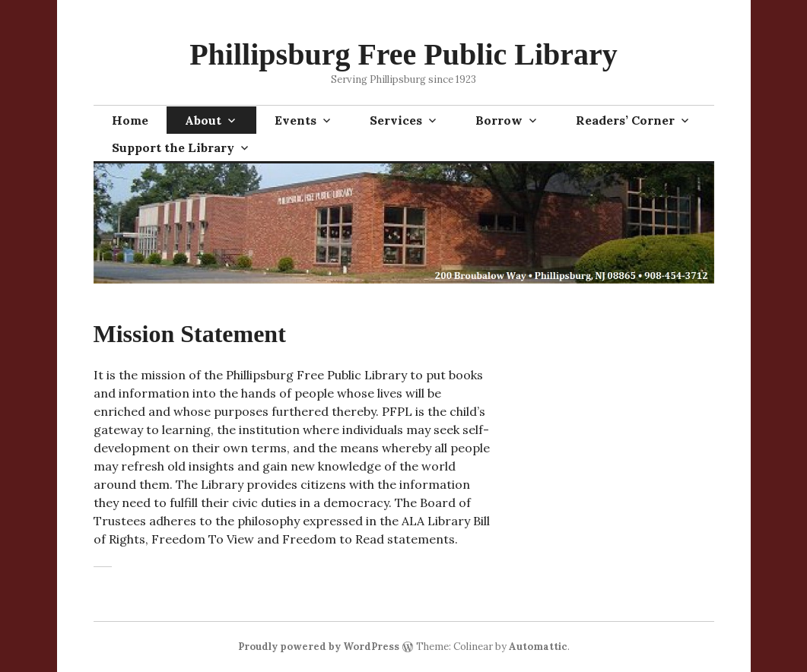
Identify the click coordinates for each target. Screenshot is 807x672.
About (203, 120)
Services (396, 120)
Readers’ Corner (625, 120)
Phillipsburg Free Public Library (403, 54)
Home (130, 120)
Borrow (499, 120)
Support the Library (173, 147)
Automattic (538, 647)
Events (295, 120)
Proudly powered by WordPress (319, 647)
